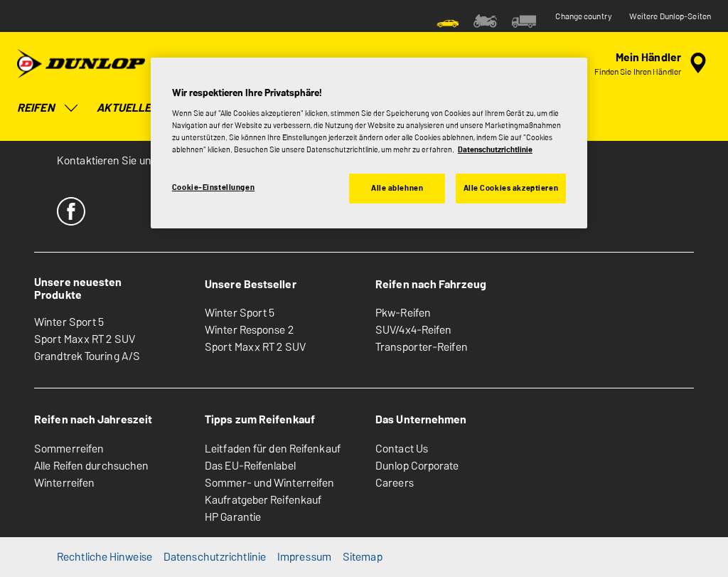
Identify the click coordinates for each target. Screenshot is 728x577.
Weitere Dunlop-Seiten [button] (670, 16)
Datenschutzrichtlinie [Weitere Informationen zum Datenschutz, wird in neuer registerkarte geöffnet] (495, 149)
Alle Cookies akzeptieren (511, 188)
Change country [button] (583, 16)
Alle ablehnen (397, 188)
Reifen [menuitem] (48, 108)
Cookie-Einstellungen (213, 187)
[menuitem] (448, 20)
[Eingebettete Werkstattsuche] (653, 63)
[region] (369, 143)
